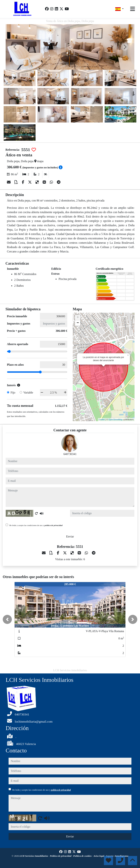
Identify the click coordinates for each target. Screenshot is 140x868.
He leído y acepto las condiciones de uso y (36, 525)
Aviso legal (99, 856)
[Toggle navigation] (133, 9)
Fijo (13, 393)
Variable (28, 393)
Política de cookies (83, 856)
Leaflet (102, 420)
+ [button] (78, 318)
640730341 (70, 454)
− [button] (78, 323)
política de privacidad (54, 525)
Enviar (70, 536)
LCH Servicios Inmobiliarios (34, 856)
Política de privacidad (61, 856)
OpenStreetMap (116, 420)
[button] (7, 619)
